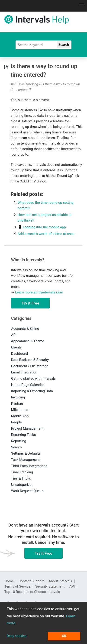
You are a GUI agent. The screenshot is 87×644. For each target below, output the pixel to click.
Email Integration (24, 372)
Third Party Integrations (29, 466)
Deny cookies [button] (17, 636)
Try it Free (30, 303)
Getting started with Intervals (33, 379)
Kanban (17, 404)
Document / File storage (30, 366)
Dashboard (20, 354)
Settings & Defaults (26, 453)
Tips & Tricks (21, 478)
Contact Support (31, 581)
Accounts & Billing (25, 329)
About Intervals (60, 581)
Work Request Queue (27, 491)
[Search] (44, 45)
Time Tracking (28, 84)
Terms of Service (17, 586)
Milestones (20, 410)
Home (9, 581)
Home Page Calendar (27, 385)
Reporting (19, 441)
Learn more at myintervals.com (39, 292)
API (14, 335)
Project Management (27, 428)
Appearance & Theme (28, 341)
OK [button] (64, 636)
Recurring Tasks (24, 435)
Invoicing (18, 397)
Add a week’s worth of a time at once (46, 234)
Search (16, 447)
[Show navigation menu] (81, 5)
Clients (16, 347)
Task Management (26, 460)
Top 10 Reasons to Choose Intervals (32, 592)
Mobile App (20, 416)
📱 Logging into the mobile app (42, 227)
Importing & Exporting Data (32, 391)
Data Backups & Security (30, 360)
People (16, 422)
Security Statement (50, 586)
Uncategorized (22, 485)
